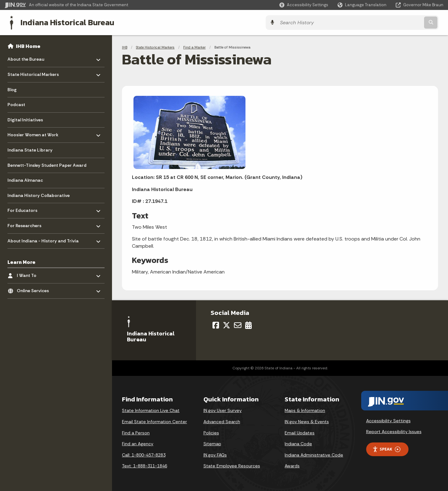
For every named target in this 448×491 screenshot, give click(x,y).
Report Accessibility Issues (394, 431)
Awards (292, 465)
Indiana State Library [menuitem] (30, 149)
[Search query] (390, 22)
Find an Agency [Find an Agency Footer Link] (138, 443)
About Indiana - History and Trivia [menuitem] (43, 238)
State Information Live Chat (151, 410)
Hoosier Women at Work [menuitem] (33, 133)
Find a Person (136, 432)
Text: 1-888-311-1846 (145, 465)
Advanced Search (222, 421)
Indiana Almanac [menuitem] (25, 180)
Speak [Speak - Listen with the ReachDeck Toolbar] (386, 449)
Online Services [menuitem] (35, 289)
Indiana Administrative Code (314, 454)
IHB (125, 47)
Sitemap (212, 443)
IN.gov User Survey (223, 410)
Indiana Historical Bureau (63, 22)
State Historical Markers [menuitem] (33, 72)
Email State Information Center (154, 421)
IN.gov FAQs (215, 454)
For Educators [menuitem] (26, 208)
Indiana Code (298, 443)
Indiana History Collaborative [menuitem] (39, 195)
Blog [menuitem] (12, 89)
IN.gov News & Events (307, 421)
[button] (304, 5)
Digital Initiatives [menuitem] (25, 119)
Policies (211, 432)
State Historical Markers (155, 47)
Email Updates (300, 432)
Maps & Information (305, 410)
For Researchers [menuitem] (26, 224)
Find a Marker (194, 47)
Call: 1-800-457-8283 (144, 454)
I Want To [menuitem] (35, 273)
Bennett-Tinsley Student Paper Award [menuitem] (47, 165)
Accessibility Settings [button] (388, 420)
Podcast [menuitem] (16, 104)
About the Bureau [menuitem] (26, 57)
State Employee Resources (232, 465)
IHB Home (28, 45)
